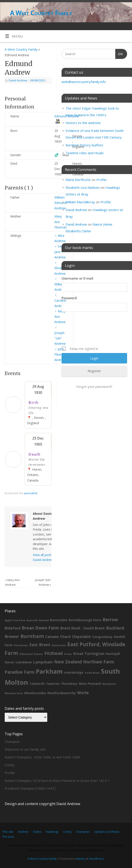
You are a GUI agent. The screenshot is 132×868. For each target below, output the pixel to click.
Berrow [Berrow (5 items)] (110, 620)
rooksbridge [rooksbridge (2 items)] (74, 672)
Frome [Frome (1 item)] (68, 654)
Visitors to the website (83, 123)
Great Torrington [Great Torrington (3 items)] (89, 654)
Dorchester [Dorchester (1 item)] (21, 645)
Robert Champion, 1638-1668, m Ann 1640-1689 (42, 757)
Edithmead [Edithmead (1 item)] (26, 654)
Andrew (23, 832)
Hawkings (52, 832)
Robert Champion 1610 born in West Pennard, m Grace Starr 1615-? (57, 781)
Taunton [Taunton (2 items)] (53, 684)
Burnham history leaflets (84, 145)
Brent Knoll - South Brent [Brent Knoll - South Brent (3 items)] (83, 628)
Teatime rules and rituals (85, 153)
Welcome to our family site (25, 749)
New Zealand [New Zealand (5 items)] (68, 662)
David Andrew (18, 80)
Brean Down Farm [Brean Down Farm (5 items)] (40, 628)
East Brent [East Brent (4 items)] (40, 645)
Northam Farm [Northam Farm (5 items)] (99, 662)
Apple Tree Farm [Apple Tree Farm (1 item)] (15, 620)
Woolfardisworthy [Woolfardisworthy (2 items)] (62, 693)
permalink (31, 493)
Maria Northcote (78, 180)
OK (119, 53)
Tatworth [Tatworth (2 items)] (37, 684)
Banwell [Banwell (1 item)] (44, 620)
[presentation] (95, 330)
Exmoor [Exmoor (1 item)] (38, 654)
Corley (10, 765)
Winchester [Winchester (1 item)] (109, 684)
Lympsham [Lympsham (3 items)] (43, 662)
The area (8, 837)
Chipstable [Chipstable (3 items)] (81, 637)
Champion (12, 741)
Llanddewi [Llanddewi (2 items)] (24, 662)
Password (69, 298)
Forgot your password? (94, 386)
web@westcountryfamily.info (84, 82)
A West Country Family (41, 13)
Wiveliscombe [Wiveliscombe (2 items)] (35, 693)
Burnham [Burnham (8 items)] (32, 636)
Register (94, 371)
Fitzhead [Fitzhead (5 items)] (54, 653)
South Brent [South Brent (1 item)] (92, 673)
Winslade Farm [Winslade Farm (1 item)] (14, 693)
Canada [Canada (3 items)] (52, 637)
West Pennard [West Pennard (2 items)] (90, 684)
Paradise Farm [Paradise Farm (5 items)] (20, 672)
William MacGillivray (80, 202)
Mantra (81, 859)
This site (8, 832)
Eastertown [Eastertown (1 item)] (59, 645)
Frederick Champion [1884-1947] (30, 788)
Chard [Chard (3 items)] (65, 637)
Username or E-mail (77, 278)
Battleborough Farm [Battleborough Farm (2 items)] (85, 620)
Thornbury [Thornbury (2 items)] (69, 684)
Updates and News (107, 832)
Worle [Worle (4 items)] (83, 693)
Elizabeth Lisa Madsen (83, 187)
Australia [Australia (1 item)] (32, 620)
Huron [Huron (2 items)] (9, 662)
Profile (101, 180)
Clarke (37, 832)
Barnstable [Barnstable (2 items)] (59, 620)
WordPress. (97, 859)
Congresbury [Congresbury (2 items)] (102, 637)
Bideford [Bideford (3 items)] (12, 628)
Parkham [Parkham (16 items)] (49, 671)
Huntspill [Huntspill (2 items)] (113, 654)
